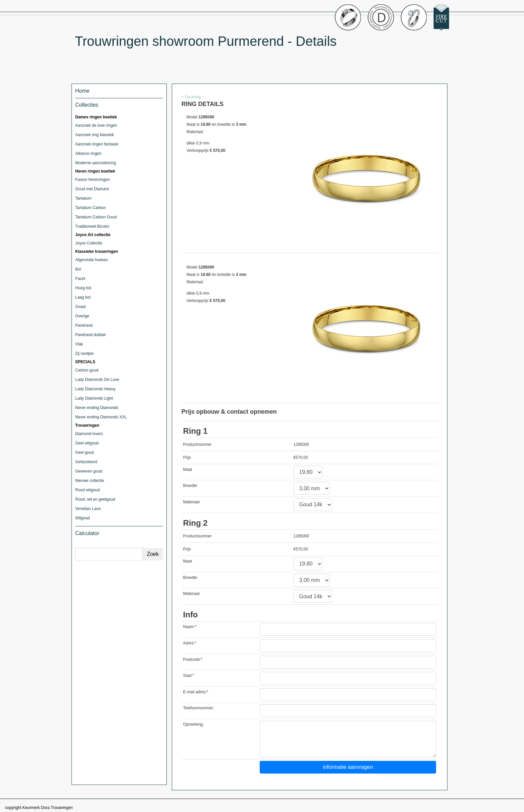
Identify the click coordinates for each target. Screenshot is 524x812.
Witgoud (83, 518)
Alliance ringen (88, 154)
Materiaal (191, 502)
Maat (188, 470)
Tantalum (83, 198)
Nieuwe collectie (90, 481)
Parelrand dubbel (90, 335)
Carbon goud (87, 370)
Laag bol (83, 297)
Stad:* (189, 676)
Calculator (87, 533)
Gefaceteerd (86, 462)
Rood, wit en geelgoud (95, 499)
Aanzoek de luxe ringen (96, 125)
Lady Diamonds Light (94, 398)
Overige (82, 316)
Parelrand (84, 325)
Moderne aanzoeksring (96, 163)
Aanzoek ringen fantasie (97, 144)
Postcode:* (193, 659)
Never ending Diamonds (97, 408)
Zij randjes (84, 353)
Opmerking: (193, 724)
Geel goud (84, 452)
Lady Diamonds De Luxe (97, 380)
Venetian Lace (88, 509)
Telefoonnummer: (199, 708)
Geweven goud (89, 471)
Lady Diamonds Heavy (95, 389)
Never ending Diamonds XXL (101, 417)
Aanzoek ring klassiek (95, 135)
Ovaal (80, 307)
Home (82, 91)
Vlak (79, 344)
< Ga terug (191, 97)
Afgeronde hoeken (92, 260)
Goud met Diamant (92, 189)
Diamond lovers (89, 434)
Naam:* (190, 627)
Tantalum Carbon (90, 208)
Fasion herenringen (92, 180)
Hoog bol (83, 288)
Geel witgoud (87, 443)
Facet (80, 279)
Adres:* (190, 643)
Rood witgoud (87, 490)
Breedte (190, 486)
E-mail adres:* (196, 692)
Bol (78, 269)
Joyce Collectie (89, 243)
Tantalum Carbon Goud (96, 217)
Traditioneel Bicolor (92, 226)
